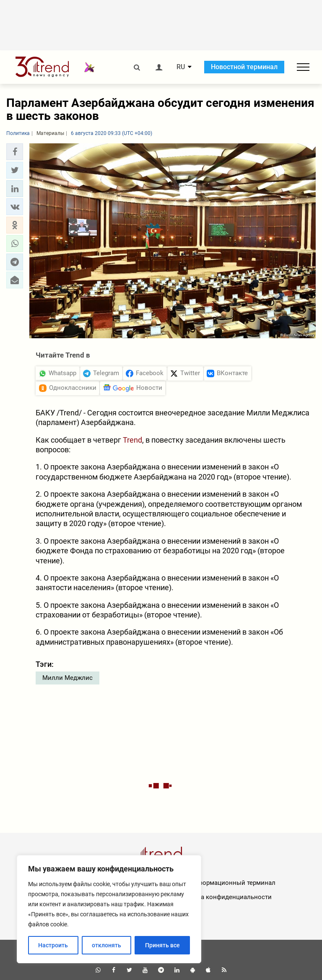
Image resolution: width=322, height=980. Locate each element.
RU (181, 67)
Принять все (162, 945)
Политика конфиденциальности (223, 897)
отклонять (106, 945)
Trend (132, 440)
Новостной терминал (244, 67)
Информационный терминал (232, 883)
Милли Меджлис (68, 678)
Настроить (53, 945)
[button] (15, 152)
